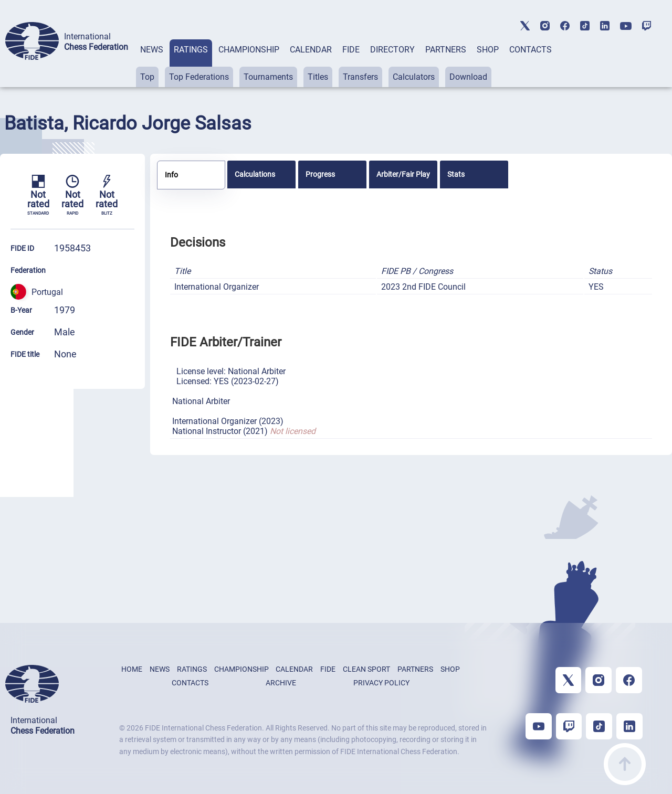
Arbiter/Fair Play (403, 174)
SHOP (488, 50)
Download (468, 77)
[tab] (152, 63)
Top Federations (199, 77)
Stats (456, 174)
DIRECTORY (392, 50)
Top (147, 77)
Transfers (360, 77)
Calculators (414, 77)
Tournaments (268, 77)
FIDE (351, 50)
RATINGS (191, 50)
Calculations (255, 174)
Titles (318, 77)
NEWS (152, 50)
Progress (320, 174)
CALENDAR (311, 50)
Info (171, 175)
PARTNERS (446, 50)
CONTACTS (531, 50)
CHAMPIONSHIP (249, 50)
